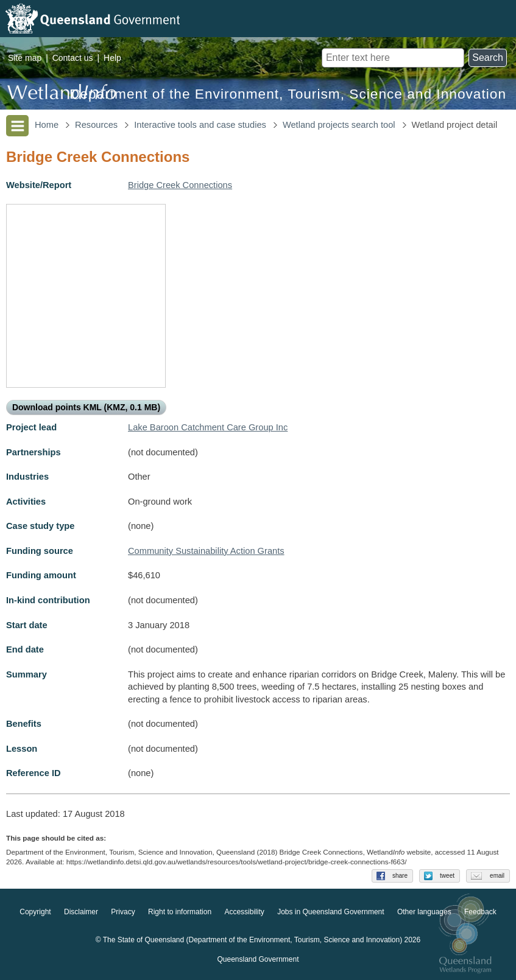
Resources (96, 125)
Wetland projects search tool (339, 125)
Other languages (424, 912)
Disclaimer (81, 912)
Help (112, 58)
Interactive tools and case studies (200, 125)
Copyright (35, 912)
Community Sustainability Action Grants (206, 551)
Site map (25, 58)
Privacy (123, 912)
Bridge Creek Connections (180, 185)
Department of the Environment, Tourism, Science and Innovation (288, 94)
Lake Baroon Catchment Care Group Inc (208, 427)
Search (488, 58)
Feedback (480, 912)
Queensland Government (258, 959)
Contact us (73, 58)
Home (47, 125)
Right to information (180, 912)
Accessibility (244, 912)
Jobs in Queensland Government (330, 912)
